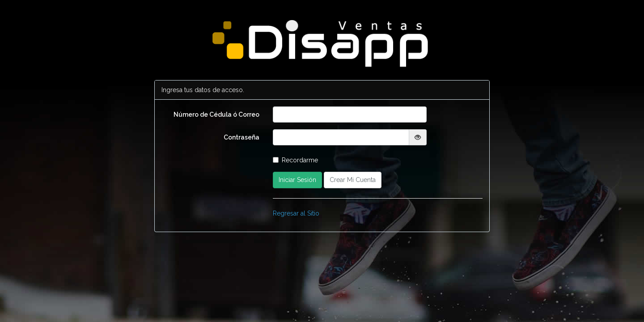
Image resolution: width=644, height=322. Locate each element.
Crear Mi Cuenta (353, 180)
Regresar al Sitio (296, 213)
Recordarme (295, 160)
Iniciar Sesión (297, 180)
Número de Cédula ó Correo (216, 114)
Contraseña (241, 137)
